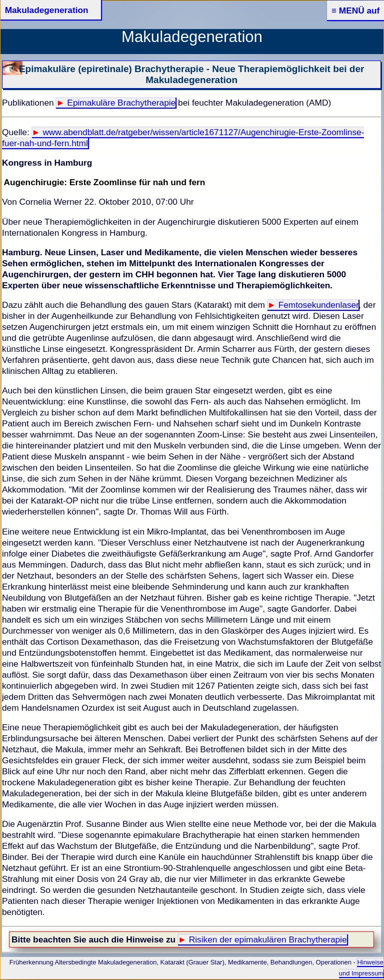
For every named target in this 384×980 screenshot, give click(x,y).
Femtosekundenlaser (318, 305)
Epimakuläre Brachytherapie (121, 103)
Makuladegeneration (47, 10)
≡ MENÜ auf (355, 11)
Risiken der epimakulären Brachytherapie (268, 939)
